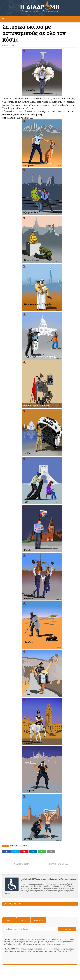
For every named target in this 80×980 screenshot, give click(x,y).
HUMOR (24, 846)
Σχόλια (24, 920)
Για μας (9, 920)
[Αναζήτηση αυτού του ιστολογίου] (31, 929)
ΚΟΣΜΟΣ (14, 846)
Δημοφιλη (38, 920)
